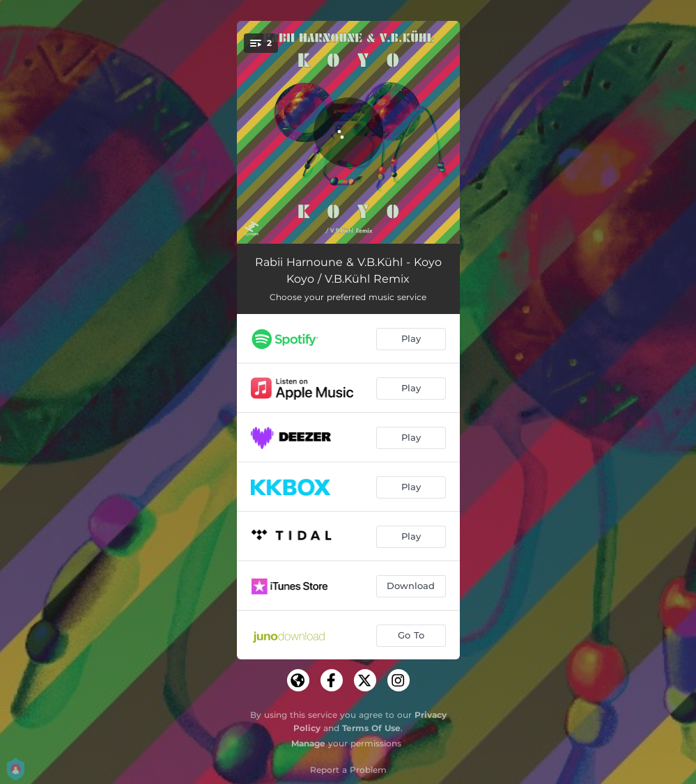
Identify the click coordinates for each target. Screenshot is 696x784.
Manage (308, 743)
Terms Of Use (371, 728)
